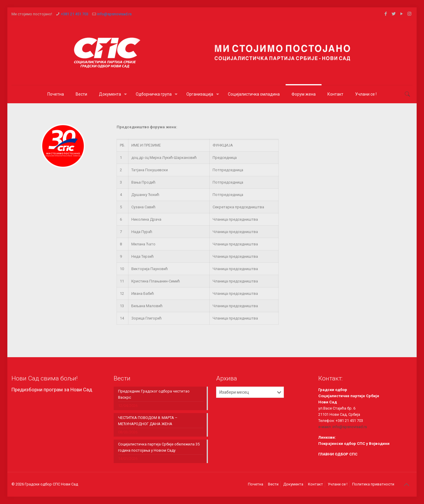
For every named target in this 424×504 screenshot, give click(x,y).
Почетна (256, 484)
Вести (273, 484)
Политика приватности (373, 484)
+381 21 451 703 (75, 14)
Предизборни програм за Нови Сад (52, 390)
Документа (293, 484)
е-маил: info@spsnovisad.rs (343, 427)
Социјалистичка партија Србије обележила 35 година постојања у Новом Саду (159, 447)
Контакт (315, 484)
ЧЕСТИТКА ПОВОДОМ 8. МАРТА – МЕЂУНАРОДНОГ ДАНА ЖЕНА (148, 421)
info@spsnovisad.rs (114, 14)
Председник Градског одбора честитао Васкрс (154, 394)
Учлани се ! (338, 484)
